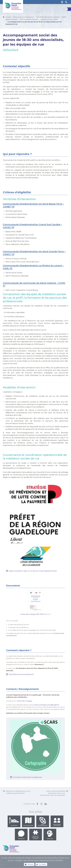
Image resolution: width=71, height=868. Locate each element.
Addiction (50, 835)
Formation (21, 835)
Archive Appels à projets (29, 19)
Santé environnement (43, 822)
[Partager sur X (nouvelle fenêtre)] (41, 804)
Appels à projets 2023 (49, 19)
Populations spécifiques (57, 822)
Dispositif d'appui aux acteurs (35, 835)
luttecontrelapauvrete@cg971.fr (46, 705)
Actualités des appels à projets (48, 17)
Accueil (9, 17)
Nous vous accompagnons (24, 17)
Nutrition (14, 822)
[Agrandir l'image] (35, 746)
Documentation (28, 822)
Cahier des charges (24, 701)
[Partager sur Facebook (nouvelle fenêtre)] (37, 804)
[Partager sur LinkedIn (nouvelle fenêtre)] (46, 804)
